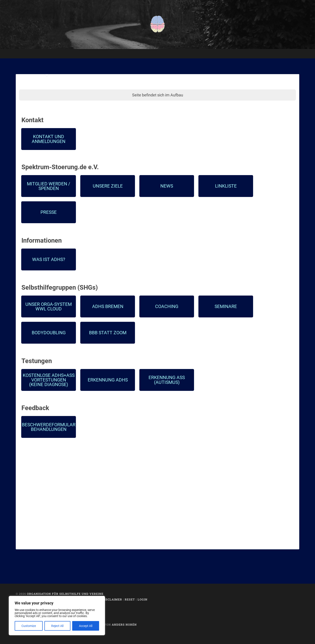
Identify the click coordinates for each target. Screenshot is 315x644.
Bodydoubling (49, 333)
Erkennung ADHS (108, 380)
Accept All (86, 626)
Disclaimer (112, 599)
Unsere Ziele (108, 186)
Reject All (57, 626)
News (167, 186)
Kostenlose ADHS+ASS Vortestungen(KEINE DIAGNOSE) (49, 380)
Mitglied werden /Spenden (49, 186)
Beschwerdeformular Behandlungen (49, 427)
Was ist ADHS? (49, 259)
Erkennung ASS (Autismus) (167, 380)
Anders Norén (124, 625)
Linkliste (226, 186)
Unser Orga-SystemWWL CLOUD (49, 306)
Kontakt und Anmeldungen (49, 139)
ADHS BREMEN (108, 306)
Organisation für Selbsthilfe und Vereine (65, 594)
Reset (130, 599)
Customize (29, 626)
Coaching (167, 306)
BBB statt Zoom (108, 333)
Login (143, 599)
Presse (49, 212)
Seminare (226, 306)
